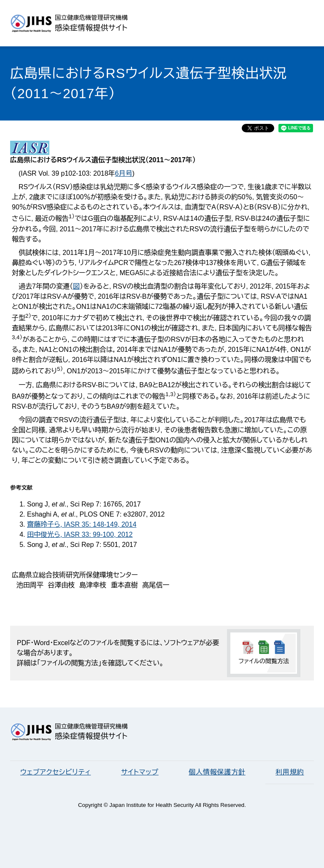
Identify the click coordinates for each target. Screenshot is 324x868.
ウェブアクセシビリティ (55, 772)
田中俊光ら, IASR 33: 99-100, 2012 (80, 534)
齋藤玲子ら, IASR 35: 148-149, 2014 (82, 524)
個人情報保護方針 (217, 772)
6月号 (124, 173)
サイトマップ (140, 772)
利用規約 (290, 772)
